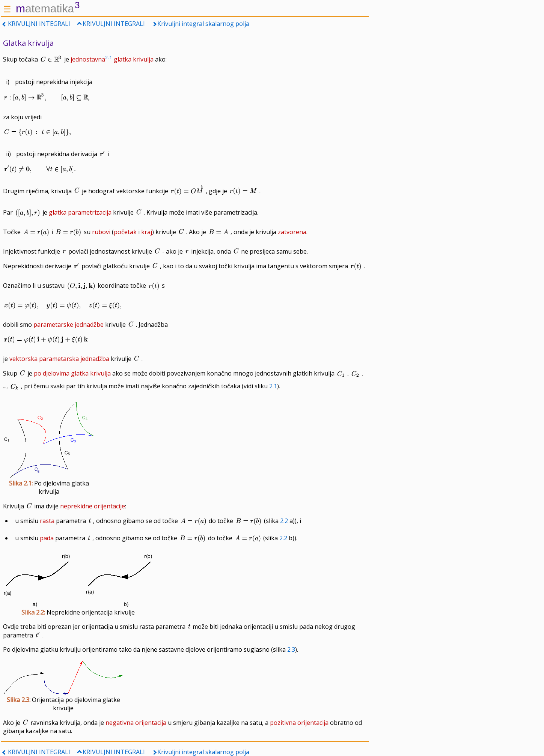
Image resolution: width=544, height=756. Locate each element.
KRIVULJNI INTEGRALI (39, 24)
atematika (48, 8)
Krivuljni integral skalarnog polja (203, 24)
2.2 (284, 521)
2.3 (291, 649)
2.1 (273, 386)
